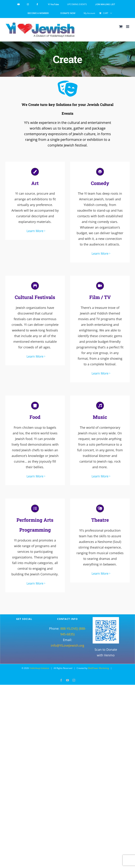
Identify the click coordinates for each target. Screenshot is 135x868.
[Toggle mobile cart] (121, 27)
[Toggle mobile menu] (128, 27)
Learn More (35, 230)
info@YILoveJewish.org (67, 642)
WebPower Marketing (98, 665)
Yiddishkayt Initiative (39, 665)
